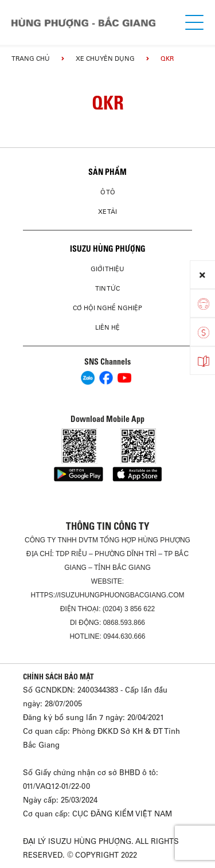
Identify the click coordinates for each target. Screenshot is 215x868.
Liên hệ (107, 327)
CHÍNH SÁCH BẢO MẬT (58, 677)
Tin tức (107, 288)
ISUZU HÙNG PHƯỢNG (108, 249)
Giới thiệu (107, 269)
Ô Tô (108, 192)
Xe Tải (107, 212)
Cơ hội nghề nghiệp (107, 308)
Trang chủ (31, 58)
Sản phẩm (107, 172)
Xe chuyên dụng (105, 58)
